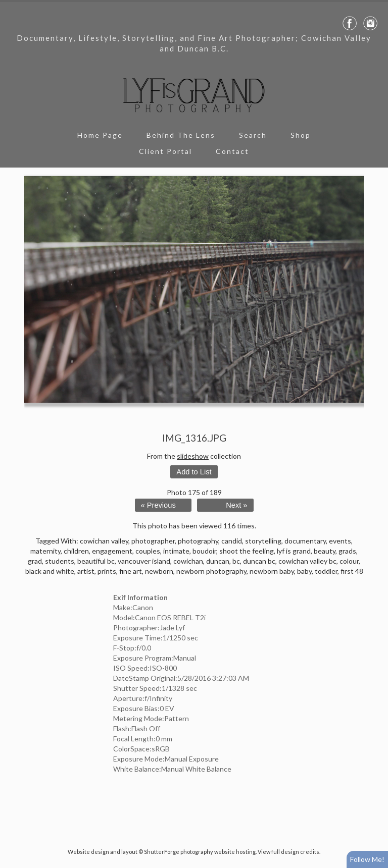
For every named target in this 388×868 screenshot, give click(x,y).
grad (35, 561)
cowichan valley (104, 541)
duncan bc (259, 561)
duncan (218, 561)
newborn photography (211, 571)
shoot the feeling (247, 551)
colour (349, 561)
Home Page (100, 135)
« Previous (158, 505)
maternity (45, 551)
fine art (131, 571)
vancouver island (144, 561)
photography (198, 541)
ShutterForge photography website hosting (200, 852)
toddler (326, 571)
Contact (232, 151)
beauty (325, 551)
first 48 (352, 571)
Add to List (194, 472)
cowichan (188, 561)
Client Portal (165, 151)
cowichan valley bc (307, 561)
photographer (153, 541)
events (340, 541)
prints (107, 571)
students (60, 561)
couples (148, 551)
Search (253, 135)
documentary (305, 541)
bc (236, 561)
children (76, 551)
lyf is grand (294, 551)
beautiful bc (96, 561)
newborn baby (272, 571)
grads (347, 551)
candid (232, 541)
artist (86, 571)
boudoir (204, 551)
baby (304, 571)
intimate (176, 551)
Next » (236, 505)
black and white (50, 571)
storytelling (263, 541)
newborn (159, 571)
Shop (301, 135)
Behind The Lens (181, 135)
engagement (112, 551)
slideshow (193, 456)
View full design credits (288, 852)
